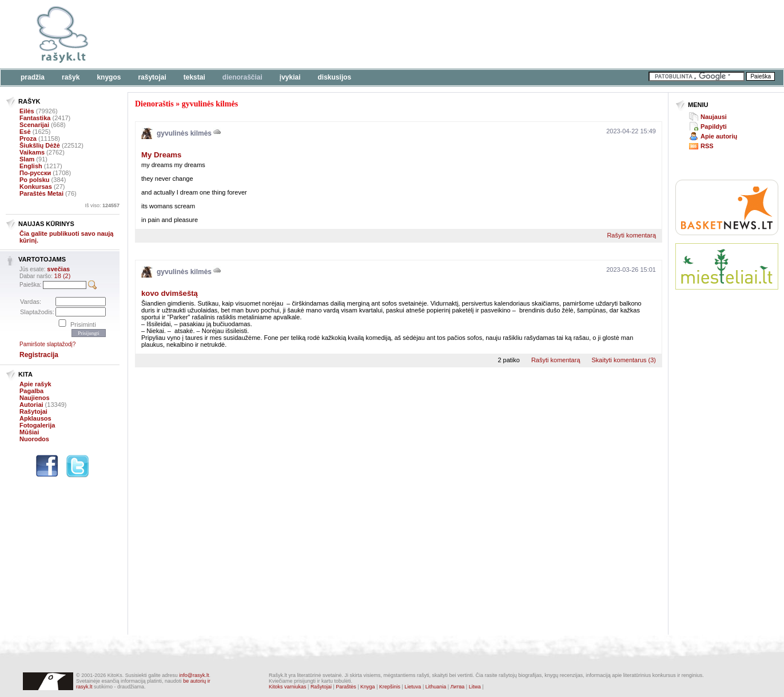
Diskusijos (335, 77)
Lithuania (436, 687)
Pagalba (31, 391)
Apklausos (35, 418)
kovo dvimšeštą (170, 293)
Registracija (39, 355)
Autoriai (31, 405)
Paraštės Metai (41, 193)
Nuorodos (34, 439)
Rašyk (71, 77)
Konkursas (36, 187)
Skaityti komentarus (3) (624, 360)
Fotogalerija (37, 425)
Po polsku (35, 180)
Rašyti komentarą (631, 235)
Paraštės (346, 687)
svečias (58, 269)
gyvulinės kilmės (210, 104)
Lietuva (413, 687)
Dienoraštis (154, 104)
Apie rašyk (35, 384)
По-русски (35, 173)
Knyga (368, 687)
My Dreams (161, 155)
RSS (707, 146)
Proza (28, 138)
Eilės (27, 111)
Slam (27, 159)
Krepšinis (390, 687)
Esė (25, 132)
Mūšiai (29, 432)
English (31, 166)
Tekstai (194, 77)
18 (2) (63, 276)
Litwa (475, 687)
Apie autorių (719, 136)
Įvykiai (290, 77)
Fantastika (35, 118)
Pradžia (33, 77)
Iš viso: (102, 205)
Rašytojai (152, 77)
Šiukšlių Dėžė (40, 145)
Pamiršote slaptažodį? (47, 344)
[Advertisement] (352, 34)
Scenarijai (34, 125)
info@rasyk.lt (194, 675)
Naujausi (714, 117)
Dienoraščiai (242, 77)
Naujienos (35, 398)
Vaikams (32, 152)
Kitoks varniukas (288, 687)
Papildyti (714, 126)
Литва (458, 687)
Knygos (109, 77)
